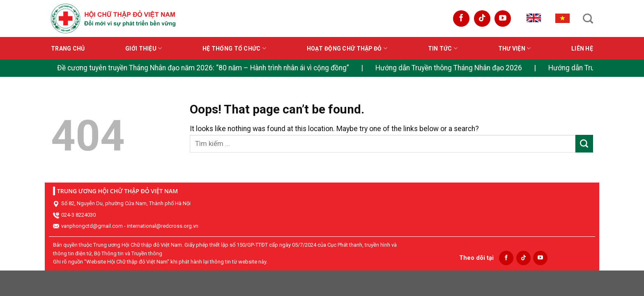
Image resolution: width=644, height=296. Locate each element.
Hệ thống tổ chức (234, 48)
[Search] (588, 18)
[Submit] (584, 144)
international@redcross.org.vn (163, 226)
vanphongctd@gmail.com (92, 226)
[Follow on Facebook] (461, 18)
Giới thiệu (144, 48)
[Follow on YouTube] (503, 18)
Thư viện (515, 48)
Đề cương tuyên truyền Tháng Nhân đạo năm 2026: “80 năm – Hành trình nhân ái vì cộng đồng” (203, 68)
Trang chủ (68, 49)
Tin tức (443, 48)
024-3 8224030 (78, 215)
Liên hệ (582, 49)
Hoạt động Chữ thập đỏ (347, 48)
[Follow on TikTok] (482, 18)
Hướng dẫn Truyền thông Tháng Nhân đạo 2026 (449, 68)
